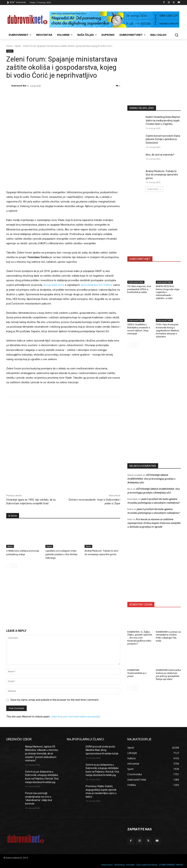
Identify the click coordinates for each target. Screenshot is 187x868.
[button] (176, 35)
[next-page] (14, 566)
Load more (154, 189)
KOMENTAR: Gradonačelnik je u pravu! (137, 673)
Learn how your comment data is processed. (76, 717)
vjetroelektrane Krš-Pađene (97, 285)
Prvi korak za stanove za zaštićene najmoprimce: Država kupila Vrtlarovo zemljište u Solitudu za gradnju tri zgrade (154, 523)
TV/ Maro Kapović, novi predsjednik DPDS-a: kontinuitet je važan (139, 289)
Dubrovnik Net (19, 86)
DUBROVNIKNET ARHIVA (171, 865)
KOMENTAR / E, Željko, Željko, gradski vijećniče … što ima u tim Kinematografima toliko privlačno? (140, 638)
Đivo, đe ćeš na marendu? (160, 155)
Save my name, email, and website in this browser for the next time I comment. (55, 700)
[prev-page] (8, 566)
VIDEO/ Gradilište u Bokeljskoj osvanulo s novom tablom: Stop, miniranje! (139, 329)
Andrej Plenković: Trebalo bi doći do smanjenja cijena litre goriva (162, 175)
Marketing (120, 865)
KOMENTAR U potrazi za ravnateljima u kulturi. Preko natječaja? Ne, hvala (168, 636)
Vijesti (18, 46)
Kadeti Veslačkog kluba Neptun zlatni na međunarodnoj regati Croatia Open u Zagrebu (163, 120)
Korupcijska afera (54, 285)
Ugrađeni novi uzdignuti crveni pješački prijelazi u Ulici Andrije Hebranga (61, 554)
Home (9, 46)
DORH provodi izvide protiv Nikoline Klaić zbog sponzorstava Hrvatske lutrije (102, 750)
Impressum (107, 865)
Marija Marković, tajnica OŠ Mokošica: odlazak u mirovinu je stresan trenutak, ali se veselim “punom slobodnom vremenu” (42, 754)
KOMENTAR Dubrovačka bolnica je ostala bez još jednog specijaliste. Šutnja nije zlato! (168, 675)
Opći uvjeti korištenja (147, 865)
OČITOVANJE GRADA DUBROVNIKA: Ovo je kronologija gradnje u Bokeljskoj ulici (151, 479)
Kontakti (130, 865)
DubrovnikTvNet (136, 282)
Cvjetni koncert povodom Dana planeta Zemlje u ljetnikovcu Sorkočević (163, 139)
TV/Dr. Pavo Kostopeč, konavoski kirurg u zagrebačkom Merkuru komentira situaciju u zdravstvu (167, 331)
